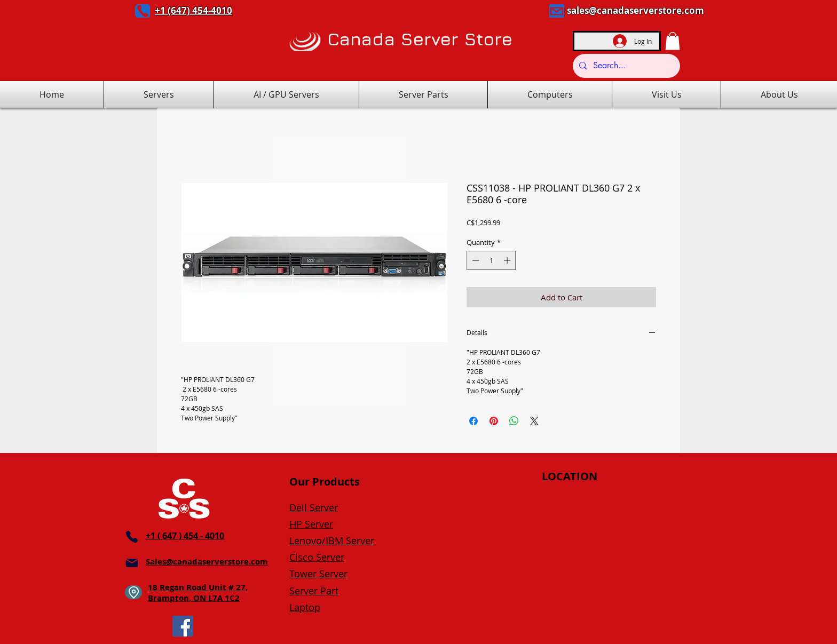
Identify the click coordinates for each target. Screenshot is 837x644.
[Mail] (557, 11)
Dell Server (314, 507)
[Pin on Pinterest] (494, 421)
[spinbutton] (491, 260)
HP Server (311, 524)
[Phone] (143, 11)
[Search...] (625, 66)
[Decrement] (475, 260)
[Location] (133, 592)
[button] (673, 41)
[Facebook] (183, 626)
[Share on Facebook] (473, 421)
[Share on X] (534, 421)
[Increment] (508, 260)
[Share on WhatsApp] (514, 421)
